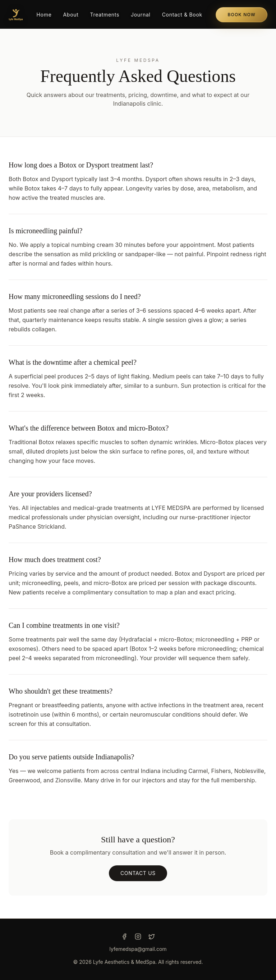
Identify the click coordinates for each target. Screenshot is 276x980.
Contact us (138, 873)
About (71, 15)
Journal (141, 15)
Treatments (105, 15)
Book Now (241, 15)
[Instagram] (138, 937)
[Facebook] (124, 937)
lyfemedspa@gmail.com (138, 949)
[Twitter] (152, 937)
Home (44, 15)
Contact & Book (182, 15)
